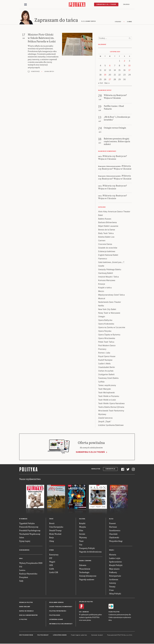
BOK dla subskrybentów (28, 616)
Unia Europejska (56, 527)
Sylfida (101, 382)
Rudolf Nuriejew (105, 360)
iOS (80, 612)
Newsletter (96, 469)
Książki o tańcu (105, 288)
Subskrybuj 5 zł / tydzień (106, 4)
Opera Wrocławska (107, 339)
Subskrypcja (110, 469)
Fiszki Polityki (114, 612)
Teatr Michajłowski (106, 393)
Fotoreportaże (115, 576)
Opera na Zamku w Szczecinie (112, 328)
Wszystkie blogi (116, 541)
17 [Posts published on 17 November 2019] (129, 71)
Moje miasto (114, 569)
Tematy (112, 587)
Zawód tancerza (105, 418)
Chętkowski (114, 538)
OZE (51, 566)
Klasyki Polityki (116, 566)
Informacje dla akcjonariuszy (61, 624)
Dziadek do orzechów (108, 248)
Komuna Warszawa (107, 281)
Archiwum (114, 580)
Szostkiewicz (115, 531)
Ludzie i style (115, 559)
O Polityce (23, 620)
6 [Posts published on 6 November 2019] (110, 66)
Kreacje (102, 284)
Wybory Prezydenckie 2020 (31, 563)
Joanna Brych (49, 72)
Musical (102, 299)
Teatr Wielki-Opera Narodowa (111, 404)
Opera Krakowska (106, 324)
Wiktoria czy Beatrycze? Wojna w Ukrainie (113, 158)
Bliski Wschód (55, 534)
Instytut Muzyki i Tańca (108, 277)
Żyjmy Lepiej (25, 541)
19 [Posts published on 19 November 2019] (105, 75)
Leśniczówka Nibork (60, 635)
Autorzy (113, 583)
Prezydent (24, 578)
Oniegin (102, 317)
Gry (81, 545)
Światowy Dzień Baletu (108, 378)
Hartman (113, 527)
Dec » (107, 83)
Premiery (102, 350)
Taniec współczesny (107, 386)
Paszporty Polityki (87, 548)
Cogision (78, 635)
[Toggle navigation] (26, 5)
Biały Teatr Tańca (106, 234)
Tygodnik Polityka (27, 524)
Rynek (51, 550)
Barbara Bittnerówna (107, 223)
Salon (22, 538)
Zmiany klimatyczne (88, 576)
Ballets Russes (105, 219)
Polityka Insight (43, 635)
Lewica (22, 570)
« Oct (101, 83)
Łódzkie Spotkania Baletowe (111, 426)
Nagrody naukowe (87, 580)
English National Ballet (108, 255)
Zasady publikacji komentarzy (61, 607)
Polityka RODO (55, 616)
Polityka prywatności (58, 611)
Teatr (81, 541)
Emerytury (54, 555)
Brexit (52, 524)
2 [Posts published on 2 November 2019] (124, 61)
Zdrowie (83, 566)
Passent (112, 524)
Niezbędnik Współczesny (30, 534)
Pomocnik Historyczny (29, 527)
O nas (111, 590)
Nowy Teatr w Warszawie (109, 313)
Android (86, 612)
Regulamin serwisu (56, 603)
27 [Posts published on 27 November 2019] (110, 80)
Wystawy (102, 415)
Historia (113, 555)
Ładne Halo (84, 635)
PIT (51, 559)
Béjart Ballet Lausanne (108, 226)
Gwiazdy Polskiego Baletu (110, 270)
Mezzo (101, 292)
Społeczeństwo (115, 562)
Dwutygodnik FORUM (26, 635)
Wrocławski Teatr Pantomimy (111, 411)
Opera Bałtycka (105, 321)
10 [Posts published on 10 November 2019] (129, 66)
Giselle (101, 266)
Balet (101, 216)
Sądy (21, 581)
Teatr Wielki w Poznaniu (109, 397)
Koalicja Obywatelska (28, 574)
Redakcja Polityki (26, 603)
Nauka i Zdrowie (85, 561)
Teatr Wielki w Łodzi (107, 400)
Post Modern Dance (107, 346)
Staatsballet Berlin (106, 368)
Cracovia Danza (105, 245)
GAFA (52, 569)
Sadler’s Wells (104, 364)
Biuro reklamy (25, 607)
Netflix (101, 306)
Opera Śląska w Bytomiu (109, 335)
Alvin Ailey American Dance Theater (114, 212)
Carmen (102, 241)
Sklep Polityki (115, 594)
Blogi (111, 519)
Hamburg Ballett (106, 273)
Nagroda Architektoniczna (90, 552)
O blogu (118, 22)
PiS (21, 567)
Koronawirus (24, 550)
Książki (82, 524)
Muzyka (83, 527)
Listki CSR (54, 573)
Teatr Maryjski (104, 389)
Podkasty (113, 573)
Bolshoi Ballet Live (106, 237)
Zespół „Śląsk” (105, 422)
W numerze (23, 519)
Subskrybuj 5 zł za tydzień (90, 452)
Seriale (82, 534)
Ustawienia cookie (56, 620)
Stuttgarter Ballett (106, 375)
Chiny (52, 541)
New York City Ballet (107, 310)
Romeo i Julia (104, 353)
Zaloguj (126, 4)
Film (81, 531)
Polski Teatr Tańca (106, 342)
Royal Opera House (107, 357)
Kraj (21, 559)
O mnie (129, 22)
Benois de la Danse (107, 230)
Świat (51, 519)
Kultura (82, 519)
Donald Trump (55, 531)
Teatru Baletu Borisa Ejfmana (111, 407)
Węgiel (52, 562)
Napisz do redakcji (26, 611)
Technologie (84, 573)
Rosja (51, 538)
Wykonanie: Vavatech (97, 635)
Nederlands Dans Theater (110, 302)
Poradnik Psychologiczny (30, 531)
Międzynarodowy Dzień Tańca (111, 295)
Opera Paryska (105, 331)
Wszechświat (85, 569)
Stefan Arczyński (106, 371)
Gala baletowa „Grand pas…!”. (111, 263)
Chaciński (113, 534)
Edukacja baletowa (107, 252)
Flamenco (103, 259)
